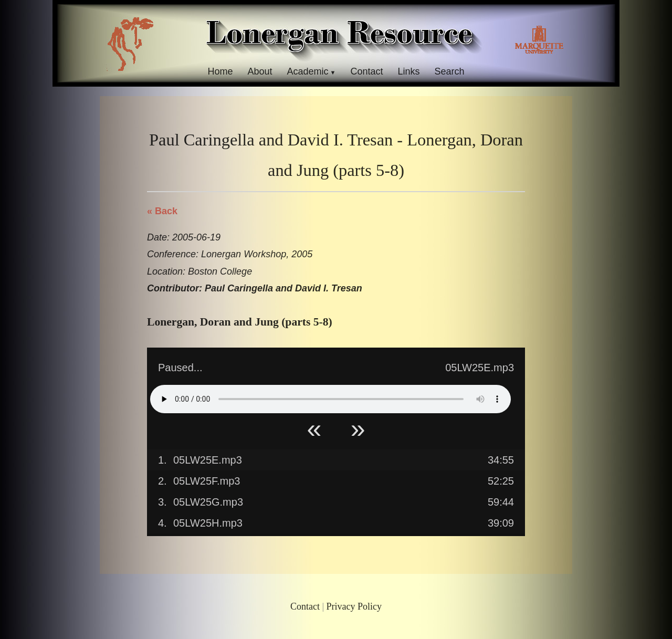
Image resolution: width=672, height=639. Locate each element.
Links (409, 71)
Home (220, 71)
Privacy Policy (354, 606)
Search (450, 71)
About (260, 71)
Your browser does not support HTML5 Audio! (330, 399)
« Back (162, 211)
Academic (307, 71)
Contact (366, 71)
